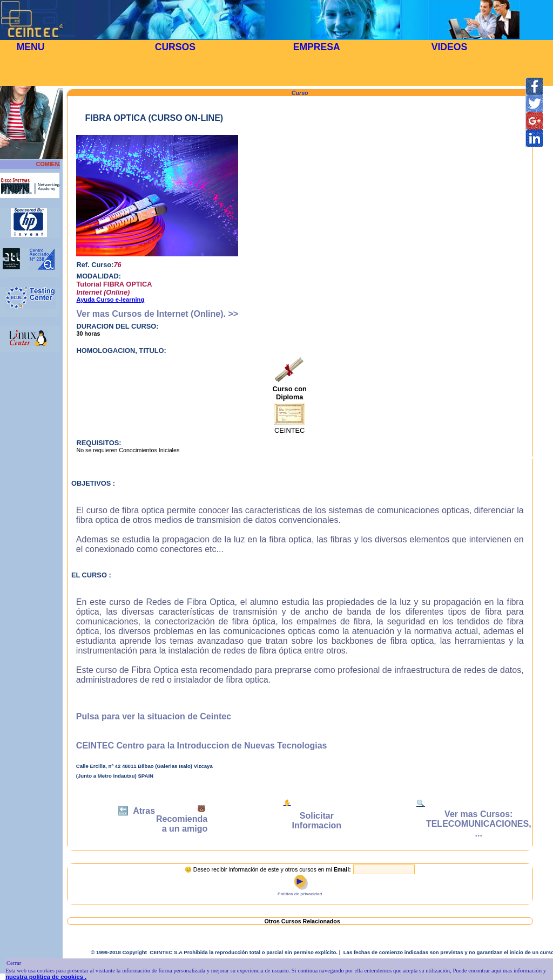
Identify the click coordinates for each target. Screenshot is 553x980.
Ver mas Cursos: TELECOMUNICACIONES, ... (479, 824)
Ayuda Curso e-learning (110, 300)
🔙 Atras (136, 811)
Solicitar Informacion (317, 821)
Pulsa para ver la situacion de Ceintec (154, 716)
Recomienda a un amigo (182, 824)
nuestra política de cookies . (46, 977)
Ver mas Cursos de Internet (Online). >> (157, 314)
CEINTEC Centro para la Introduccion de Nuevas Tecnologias (202, 746)
